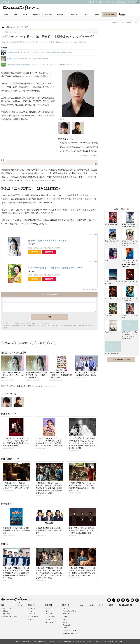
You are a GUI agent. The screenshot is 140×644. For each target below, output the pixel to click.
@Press (111, 642)
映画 (16, 15)
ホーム (6, 15)
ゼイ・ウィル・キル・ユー (112, 299)
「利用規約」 (81, 326)
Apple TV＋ (66, 614)
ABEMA (65, 608)
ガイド (101, 605)
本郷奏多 (41, 343)
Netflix (65, 622)
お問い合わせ (27, 642)
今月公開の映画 (109, 15)
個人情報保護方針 (69, 642)
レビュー (74, 15)
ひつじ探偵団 (109, 315)
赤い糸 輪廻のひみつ (112, 224)
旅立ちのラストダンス (129, 281)
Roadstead (66, 625)
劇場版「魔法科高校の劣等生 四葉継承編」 (129, 225)
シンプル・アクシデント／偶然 (112, 282)
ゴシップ (32, 614)
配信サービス (62, 15)
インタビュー (34, 617)
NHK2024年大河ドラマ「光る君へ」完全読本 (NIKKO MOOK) (56, 268)
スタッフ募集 (119, 642)
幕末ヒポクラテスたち (112, 241)
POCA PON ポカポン (112, 353)
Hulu (64, 619)
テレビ (25, 15)
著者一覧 (18, 642)
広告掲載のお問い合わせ (40, 642)
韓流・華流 (49, 15)
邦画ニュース (7, 608)
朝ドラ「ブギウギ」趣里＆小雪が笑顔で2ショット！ (28, 386)
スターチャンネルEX (69, 631)
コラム (31, 619)
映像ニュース (66, 139)
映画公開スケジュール (10, 617)
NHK (52, 343)
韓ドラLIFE (50, 622)
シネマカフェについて (55, 642)
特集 (131, 605)
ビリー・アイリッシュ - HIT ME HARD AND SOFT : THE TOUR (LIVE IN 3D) (129, 263)
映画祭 (97, 15)
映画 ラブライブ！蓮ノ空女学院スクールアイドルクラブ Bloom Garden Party (130, 335)
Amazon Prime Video (69, 611)
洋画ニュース (7, 611)
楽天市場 (49, 252)
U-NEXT (66, 628)
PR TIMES (103, 642)
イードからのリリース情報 (91, 642)
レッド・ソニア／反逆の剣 (129, 316)
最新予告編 (6, 614)
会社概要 (78, 642)
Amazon (35, 252)
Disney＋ (66, 617)
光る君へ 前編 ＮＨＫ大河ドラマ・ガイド (47, 241)
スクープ (32, 608)
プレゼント (86, 15)
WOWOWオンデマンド (70, 633)
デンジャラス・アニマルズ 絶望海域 (129, 299)
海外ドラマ (36, 15)
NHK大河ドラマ (26, 343)
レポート (32, 611)
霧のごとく (109, 332)
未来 (106, 260)
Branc (122, 14)
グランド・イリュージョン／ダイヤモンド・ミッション (129, 243)
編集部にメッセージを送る (91, 156)
